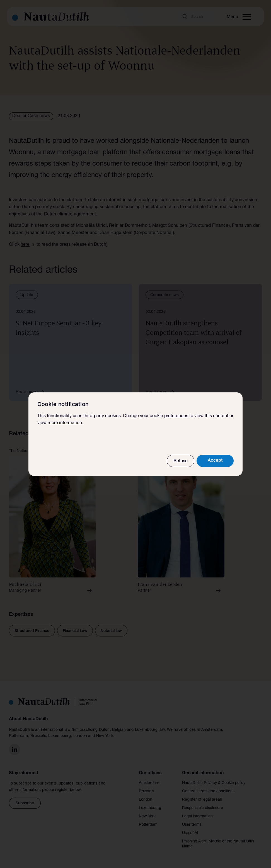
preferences (176, 416)
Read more (32, 392)
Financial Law (75, 631)
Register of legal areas (202, 800)
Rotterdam (148, 825)
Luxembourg (150, 808)
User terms (192, 825)
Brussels (147, 791)
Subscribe (25, 803)
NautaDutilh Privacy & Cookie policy (214, 783)
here (25, 245)
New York (147, 817)
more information (65, 423)
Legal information (197, 817)
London (146, 800)
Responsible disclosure (203, 808)
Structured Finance (32, 631)
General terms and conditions (208, 791)
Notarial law (111, 631)
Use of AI (190, 833)
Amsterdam (149, 783)
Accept (215, 461)
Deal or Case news (31, 116)
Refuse (181, 461)
